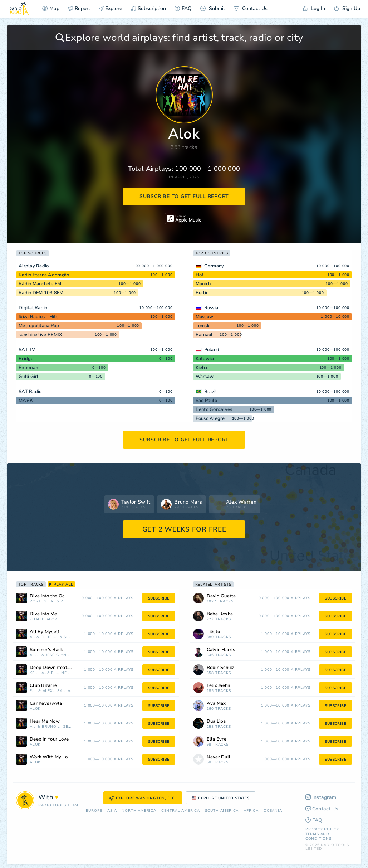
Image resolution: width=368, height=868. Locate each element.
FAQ (183, 8)
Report (79, 8)
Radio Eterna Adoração (44, 275)
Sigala (67, 637)
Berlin (202, 293)
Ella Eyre (55, 673)
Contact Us (251, 8)
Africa (251, 811)
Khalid (37, 619)
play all (61, 585)
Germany (214, 266)
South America (222, 811)
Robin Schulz (221, 668)
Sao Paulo (206, 401)
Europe (94, 811)
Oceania (273, 811)
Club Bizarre (43, 686)
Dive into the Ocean (51, 596)
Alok (53, 602)
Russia (211, 308)
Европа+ (29, 368)
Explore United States (221, 798)
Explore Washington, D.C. (143, 798)
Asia (112, 811)
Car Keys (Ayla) (47, 704)
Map (51, 8)
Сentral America (181, 811)
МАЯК (26, 401)
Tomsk (203, 326)
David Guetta (221, 596)
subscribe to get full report (184, 196)
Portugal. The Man (39, 602)
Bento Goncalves (214, 409)
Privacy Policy (322, 829)
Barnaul (204, 335)
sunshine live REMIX (40, 335)
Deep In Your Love (49, 739)
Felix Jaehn (219, 686)
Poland (212, 350)
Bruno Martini (52, 727)
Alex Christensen (49, 691)
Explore (111, 8)
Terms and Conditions (318, 836)
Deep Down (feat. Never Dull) (60, 668)
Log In (314, 8)
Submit (213, 8)
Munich (203, 284)
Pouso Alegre (210, 418)
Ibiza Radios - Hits (38, 317)
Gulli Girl (29, 377)
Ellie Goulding (50, 637)
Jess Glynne (59, 655)
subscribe (159, 598)
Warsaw (205, 377)
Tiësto (214, 632)
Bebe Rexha (220, 614)
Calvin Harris (221, 650)
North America (139, 811)
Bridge (26, 359)
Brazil (211, 392)
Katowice (206, 359)
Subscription (148, 8)
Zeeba (64, 602)
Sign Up (347, 8)
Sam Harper (62, 691)
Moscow (205, 317)
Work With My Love (51, 757)
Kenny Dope (35, 673)
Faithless (33, 691)
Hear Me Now (45, 721)
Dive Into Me (43, 614)
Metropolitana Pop (39, 326)
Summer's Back (46, 650)
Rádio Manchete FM (40, 284)
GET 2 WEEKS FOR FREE (184, 529)
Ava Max (216, 704)
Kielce (202, 368)
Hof (200, 275)
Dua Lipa (216, 721)
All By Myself (45, 632)
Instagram (321, 797)
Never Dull (66, 673)
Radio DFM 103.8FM (41, 293)
